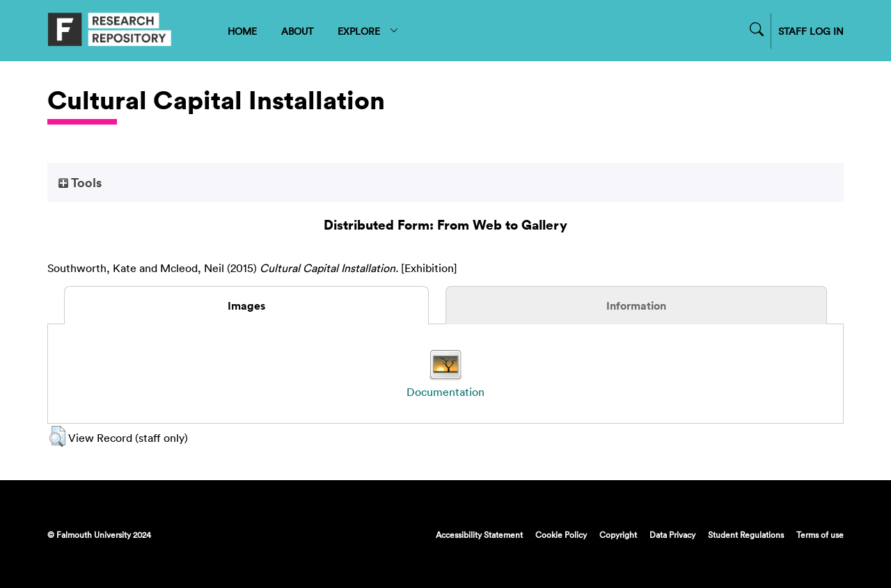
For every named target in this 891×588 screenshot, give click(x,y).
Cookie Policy (561, 534)
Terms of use (820, 534)
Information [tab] (636, 305)
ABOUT (297, 31)
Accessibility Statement (479, 534)
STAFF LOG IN (811, 31)
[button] (57, 436)
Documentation (445, 392)
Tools (80, 182)
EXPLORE (369, 31)
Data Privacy (672, 534)
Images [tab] (246, 305)
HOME (242, 31)
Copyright (618, 534)
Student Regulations (746, 534)
